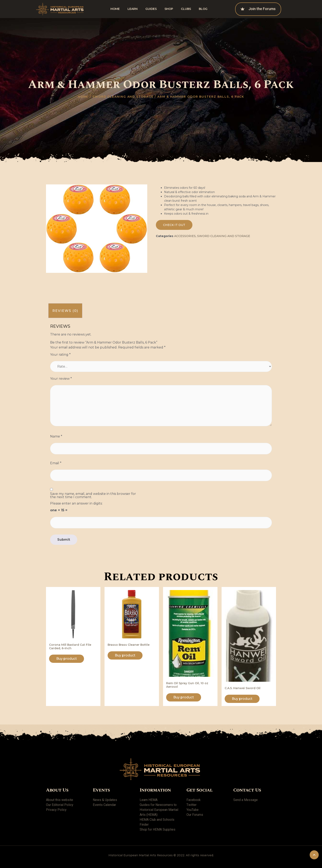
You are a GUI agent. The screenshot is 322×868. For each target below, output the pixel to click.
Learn (133, 9)
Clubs (186, 9)
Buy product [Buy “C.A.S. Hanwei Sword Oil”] (242, 699)
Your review (61, 379)
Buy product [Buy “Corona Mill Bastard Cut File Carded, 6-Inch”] (67, 659)
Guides (151, 9)
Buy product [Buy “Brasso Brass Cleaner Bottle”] (125, 655)
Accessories (185, 236)
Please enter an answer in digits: (76, 503)
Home (115, 9)
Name (56, 436)
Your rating (60, 355)
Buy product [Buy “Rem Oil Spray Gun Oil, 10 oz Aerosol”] (184, 697)
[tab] (65, 311)
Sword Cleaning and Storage (123, 97)
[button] (174, 225)
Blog (203, 9)
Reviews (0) (65, 311)
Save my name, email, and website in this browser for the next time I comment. (93, 495)
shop (169, 9)
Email (56, 463)
